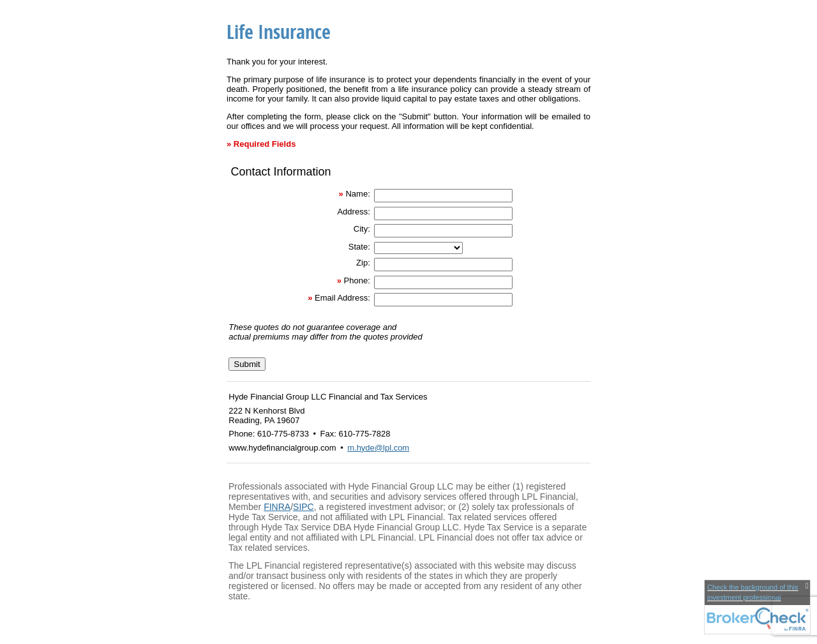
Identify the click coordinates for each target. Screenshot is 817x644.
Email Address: (342, 298)
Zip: (363, 263)
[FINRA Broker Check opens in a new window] (757, 607)
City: (362, 229)
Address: (353, 212)
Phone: (357, 281)
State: (359, 247)
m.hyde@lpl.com (378, 448)
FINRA (277, 507)
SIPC (304, 507)
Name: (357, 194)
